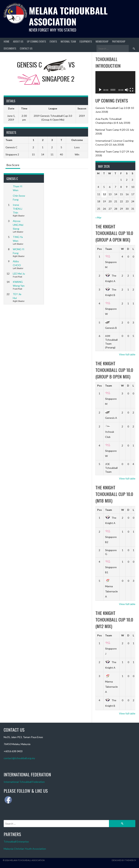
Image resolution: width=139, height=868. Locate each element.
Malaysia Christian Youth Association (25, 849)
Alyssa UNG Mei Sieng (18, 225)
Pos (100, 249)
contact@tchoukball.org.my (19, 758)
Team (109, 249)
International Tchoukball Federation (24, 782)
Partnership (119, 41)
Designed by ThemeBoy (124, 860)
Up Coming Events (36, 41)
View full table (127, 354)
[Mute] (127, 90)
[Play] (100, 90)
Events (53, 41)
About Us (18, 41)
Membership (102, 41)
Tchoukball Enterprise (16, 842)
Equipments (86, 41)
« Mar (98, 217)
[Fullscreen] (131, 90)
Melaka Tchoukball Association (68, 16)
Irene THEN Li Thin (17, 209)
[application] (115, 82)
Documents (10, 48)
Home (7, 41)
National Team (68, 41)
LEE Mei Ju (19, 274)
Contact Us (26, 48)
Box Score (13, 165)
